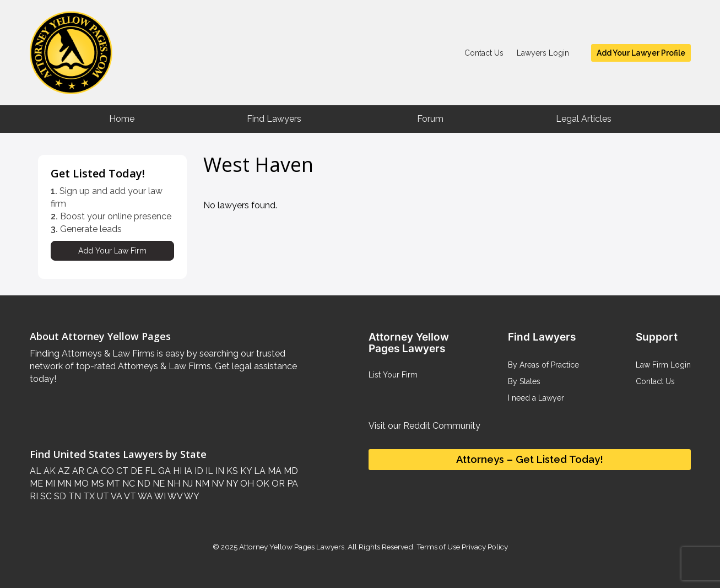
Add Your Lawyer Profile (641, 53)
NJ (186, 484)
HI (176, 471)
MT (112, 484)
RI (34, 496)
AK (48, 471)
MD (290, 471)
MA (274, 471)
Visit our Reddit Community (424, 426)
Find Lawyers (274, 119)
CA (91, 471)
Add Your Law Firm (112, 251)
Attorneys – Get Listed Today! (530, 459)
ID (198, 471)
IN (219, 471)
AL (36, 471)
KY (245, 471)
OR (277, 484)
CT (121, 471)
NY (231, 484)
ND (143, 484)
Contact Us (484, 53)
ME (36, 484)
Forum (430, 119)
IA (187, 471)
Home (122, 119)
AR (77, 471)
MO (80, 484)
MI (49, 484)
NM (201, 484)
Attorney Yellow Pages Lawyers (292, 547)
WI (159, 496)
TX (88, 496)
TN (74, 496)
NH (172, 484)
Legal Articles (584, 119)
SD (59, 496)
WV (174, 496)
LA (259, 471)
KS (231, 471)
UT (102, 496)
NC (128, 484)
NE (158, 484)
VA (116, 496)
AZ (63, 471)
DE (136, 471)
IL (208, 471)
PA (291, 484)
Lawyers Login (543, 53)
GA (163, 471)
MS (96, 484)
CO (106, 471)
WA (144, 496)
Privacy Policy (484, 547)
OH (246, 484)
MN (63, 484)
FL (149, 471)
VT (129, 496)
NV (216, 484)
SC (45, 496)
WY (191, 496)
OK (262, 484)
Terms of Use (438, 547)
